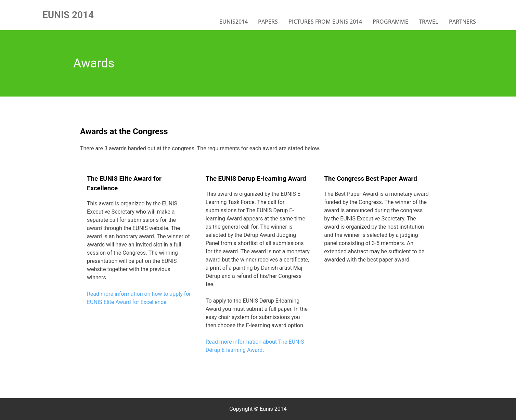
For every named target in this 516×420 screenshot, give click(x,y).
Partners (462, 22)
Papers (268, 22)
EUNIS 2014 (68, 15)
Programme (390, 22)
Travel (429, 22)
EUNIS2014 (234, 22)
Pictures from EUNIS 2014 (325, 22)
